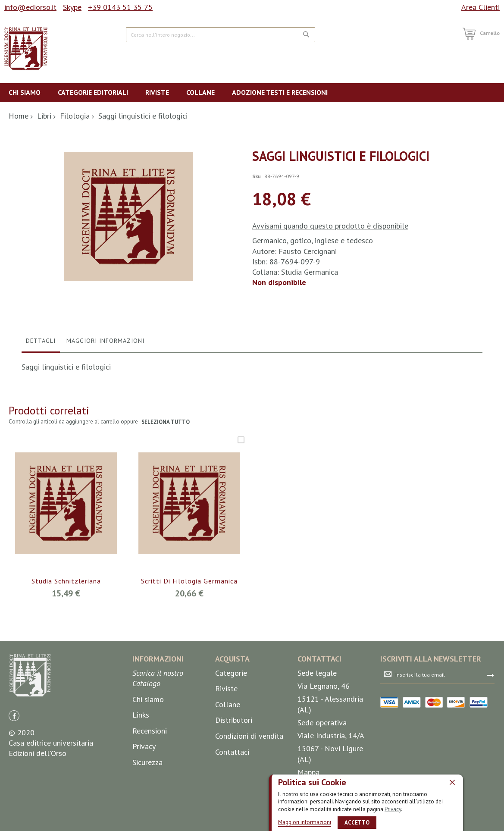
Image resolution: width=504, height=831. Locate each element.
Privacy (393, 809)
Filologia (75, 116)
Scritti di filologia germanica (189, 674)
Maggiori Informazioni (105, 433)
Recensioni (150, 823)
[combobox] (220, 35)
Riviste (226, 781)
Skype (72, 7)
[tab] (41, 435)
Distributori (234, 813)
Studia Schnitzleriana (66, 674)
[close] (452, 782)
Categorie (231, 765)
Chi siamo (148, 792)
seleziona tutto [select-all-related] (166, 514)
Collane (228, 797)
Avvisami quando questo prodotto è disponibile (330, 226)
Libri (44, 116)
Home (19, 116)
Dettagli (41, 433)
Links (141, 807)
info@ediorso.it (30, 7)
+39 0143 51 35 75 (120, 7)
